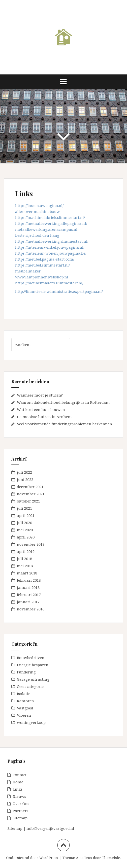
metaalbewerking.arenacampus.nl (46, 229)
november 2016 (31, 609)
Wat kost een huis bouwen (41, 409)
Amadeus (84, 858)
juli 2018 (24, 559)
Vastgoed (25, 708)
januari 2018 (28, 587)
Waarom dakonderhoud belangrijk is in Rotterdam (63, 402)
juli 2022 (24, 472)
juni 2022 (25, 479)
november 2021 (31, 494)
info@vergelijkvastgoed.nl (50, 828)
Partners (20, 811)
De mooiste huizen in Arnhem (44, 417)
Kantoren (25, 701)
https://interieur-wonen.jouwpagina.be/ (51, 253)
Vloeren (24, 715)
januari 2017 (28, 602)
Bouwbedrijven (31, 658)
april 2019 (26, 551)
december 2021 (30, 487)
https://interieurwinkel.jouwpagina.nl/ (50, 247)
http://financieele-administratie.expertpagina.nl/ (59, 291)
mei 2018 (25, 566)
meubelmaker (28, 271)
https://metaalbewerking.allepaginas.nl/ (51, 223)
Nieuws (19, 796)
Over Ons (21, 803)
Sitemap (20, 818)
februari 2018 (29, 580)
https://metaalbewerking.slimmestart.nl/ (52, 241)
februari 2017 (29, 595)
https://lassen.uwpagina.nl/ (39, 205)
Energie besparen (33, 665)
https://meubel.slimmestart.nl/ (42, 265)
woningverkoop (31, 722)
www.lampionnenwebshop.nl (42, 277)
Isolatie (24, 694)
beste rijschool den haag (37, 235)
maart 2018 (27, 573)
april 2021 (26, 515)
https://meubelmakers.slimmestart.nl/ (50, 283)
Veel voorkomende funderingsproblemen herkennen (64, 424)
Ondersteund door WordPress (32, 858)
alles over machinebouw (37, 211)
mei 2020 (25, 530)
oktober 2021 (28, 501)
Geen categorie (30, 686)
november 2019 (31, 544)
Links (18, 789)
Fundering (26, 672)
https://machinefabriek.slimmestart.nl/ (50, 217)
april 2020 (26, 537)
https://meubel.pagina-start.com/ (45, 259)
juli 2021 (24, 508)
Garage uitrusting (33, 679)
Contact (20, 775)
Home (18, 782)
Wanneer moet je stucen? (40, 395)
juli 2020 (24, 523)
